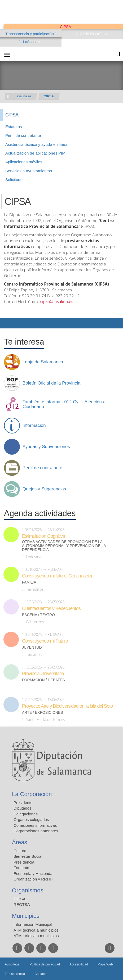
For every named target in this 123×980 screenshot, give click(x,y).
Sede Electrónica (94, 34)
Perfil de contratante (23, 135)
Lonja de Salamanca (43, 362)
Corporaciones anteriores (36, 831)
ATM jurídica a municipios (36, 936)
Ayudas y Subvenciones (46, 447)
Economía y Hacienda (33, 873)
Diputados (23, 808)
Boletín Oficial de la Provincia (51, 383)
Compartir (7, 323)
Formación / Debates (43, 680)
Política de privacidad (45, 964)
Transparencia (15, 974)
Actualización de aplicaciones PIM (35, 153)
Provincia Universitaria (43, 674)
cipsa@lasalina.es (57, 302)
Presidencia (24, 862)
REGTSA (22, 904)
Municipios (26, 916)
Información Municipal (33, 924)
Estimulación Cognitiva (43, 536)
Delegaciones (26, 814)
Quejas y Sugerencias (44, 489)
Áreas (19, 842)
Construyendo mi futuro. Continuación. (58, 576)
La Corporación (32, 794)
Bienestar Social (28, 856)
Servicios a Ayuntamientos (29, 171)
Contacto (41, 974)
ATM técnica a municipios (36, 930)
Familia (29, 582)
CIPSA (49, 96)
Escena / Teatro (38, 615)
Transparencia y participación (30, 34)
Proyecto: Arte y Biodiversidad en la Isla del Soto (67, 706)
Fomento (21, 868)
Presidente (23, 803)
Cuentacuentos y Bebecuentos (51, 608)
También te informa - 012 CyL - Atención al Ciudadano (65, 404)
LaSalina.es (32, 42)
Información (34, 426)
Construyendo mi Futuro (45, 641)
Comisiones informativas (35, 825)
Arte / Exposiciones (43, 713)
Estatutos (14, 127)
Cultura (20, 851)
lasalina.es (24, 96)
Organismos (28, 890)
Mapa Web (105, 964)
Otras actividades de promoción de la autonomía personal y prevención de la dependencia (64, 546)
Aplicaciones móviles (24, 162)
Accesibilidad (79, 964)
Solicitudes (15, 180)
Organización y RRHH (33, 879)
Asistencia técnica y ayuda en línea (36, 144)
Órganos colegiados (31, 819)
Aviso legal (12, 964)
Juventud (32, 647)
